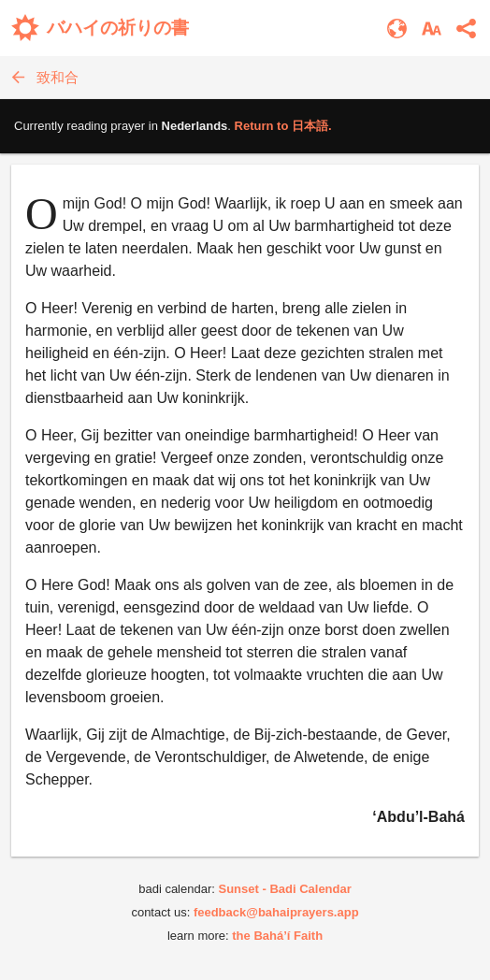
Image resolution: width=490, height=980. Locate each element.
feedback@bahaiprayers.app (276, 912)
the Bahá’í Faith (277, 936)
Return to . (283, 126)
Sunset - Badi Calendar (284, 889)
